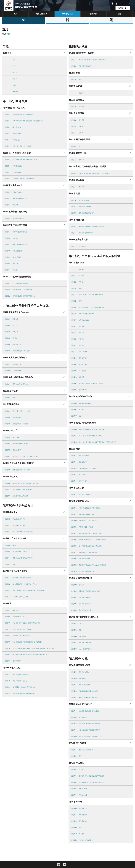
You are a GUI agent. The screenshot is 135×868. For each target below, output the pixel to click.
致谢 (117, 4)
